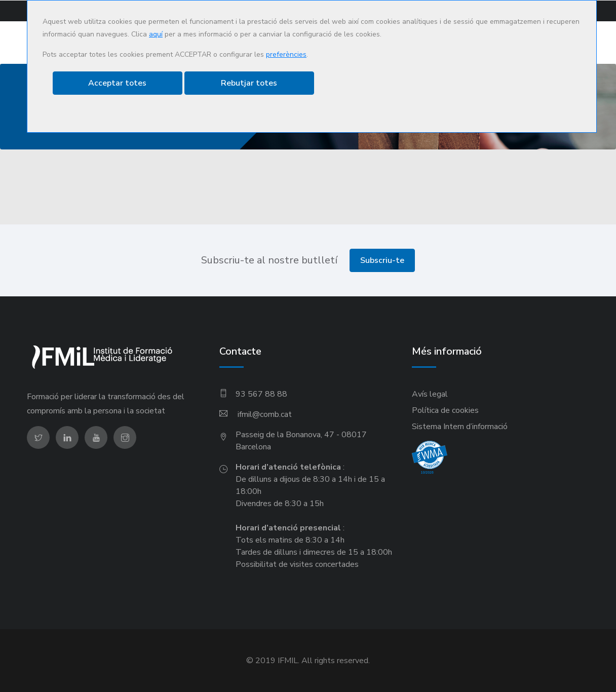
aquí (156, 34)
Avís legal (430, 394)
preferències (286, 54)
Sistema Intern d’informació (460, 427)
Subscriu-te (382, 260)
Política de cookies (445, 410)
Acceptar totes (117, 83)
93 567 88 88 (261, 394)
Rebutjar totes (249, 83)
